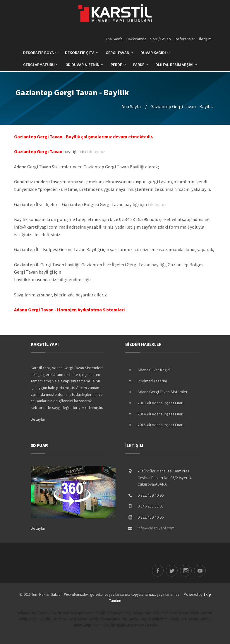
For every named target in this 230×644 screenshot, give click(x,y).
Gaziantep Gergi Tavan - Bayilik (76, 619)
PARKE (141, 65)
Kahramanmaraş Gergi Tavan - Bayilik (182, 619)
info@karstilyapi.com (156, 528)
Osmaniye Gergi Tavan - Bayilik (131, 613)
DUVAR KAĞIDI (155, 53)
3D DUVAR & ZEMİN (85, 65)
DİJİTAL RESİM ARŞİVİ (176, 65)
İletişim (205, 39)
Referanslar (185, 39)
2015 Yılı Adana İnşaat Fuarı (161, 425)
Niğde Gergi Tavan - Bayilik (137, 625)
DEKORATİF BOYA (40, 53)
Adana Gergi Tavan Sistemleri (163, 392)
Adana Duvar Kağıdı (154, 370)
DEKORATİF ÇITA (82, 53)
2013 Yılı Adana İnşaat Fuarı (161, 403)
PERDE (118, 65)
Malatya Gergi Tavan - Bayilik (179, 613)
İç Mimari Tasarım (152, 381)
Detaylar (38, 419)
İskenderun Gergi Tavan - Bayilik (126, 619)
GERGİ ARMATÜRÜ (41, 65)
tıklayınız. (96, 151)
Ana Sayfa (114, 39)
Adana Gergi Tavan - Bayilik (39, 613)
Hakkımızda (136, 39)
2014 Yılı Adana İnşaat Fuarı (161, 414)
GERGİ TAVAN (119, 53)
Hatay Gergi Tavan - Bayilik (94, 625)
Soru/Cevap (161, 39)
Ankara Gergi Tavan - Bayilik (84, 613)
